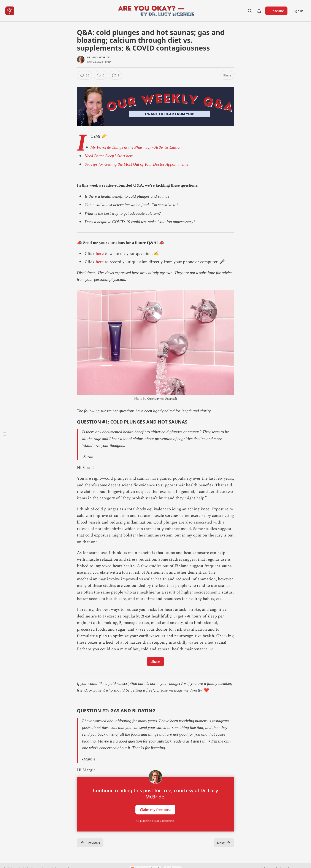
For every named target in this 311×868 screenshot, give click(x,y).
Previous (90, 843)
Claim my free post (155, 810)
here (100, 254)
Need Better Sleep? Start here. (109, 156)
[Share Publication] (259, 11)
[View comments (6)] (100, 75)
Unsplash (171, 399)
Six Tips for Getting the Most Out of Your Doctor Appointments (136, 164)
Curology (153, 399)
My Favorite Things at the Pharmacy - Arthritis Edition (136, 147)
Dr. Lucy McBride (98, 57)
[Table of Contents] (5, 434)
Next (224, 843)
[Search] (250, 11)
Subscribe (276, 11)
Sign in (298, 11)
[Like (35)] (84, 75)
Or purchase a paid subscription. (156, 821)
